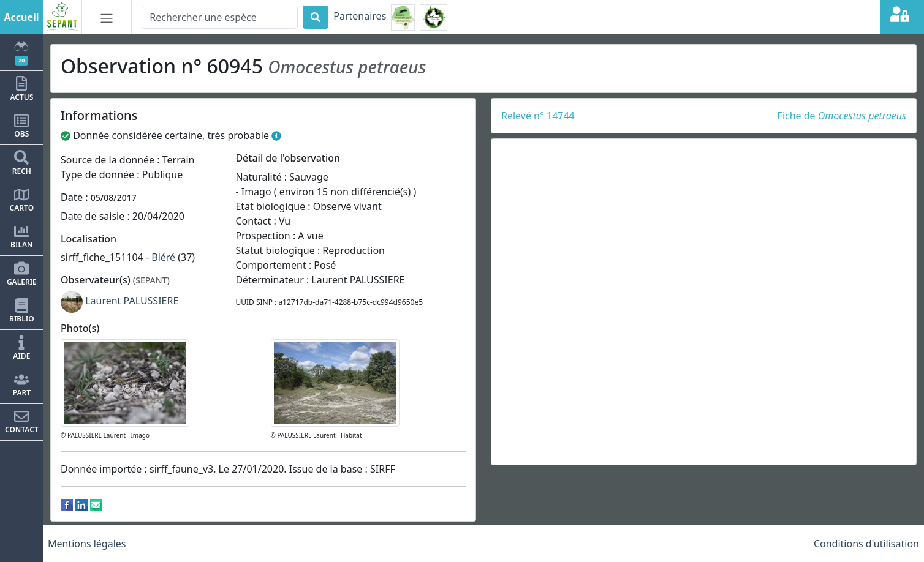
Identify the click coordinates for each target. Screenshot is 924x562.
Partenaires (360, 16)
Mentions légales (87, 544)
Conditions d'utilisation (866, 544)
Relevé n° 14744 (538, 116)
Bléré (163, 257)
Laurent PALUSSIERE (132, 301)
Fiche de (842, 116)
